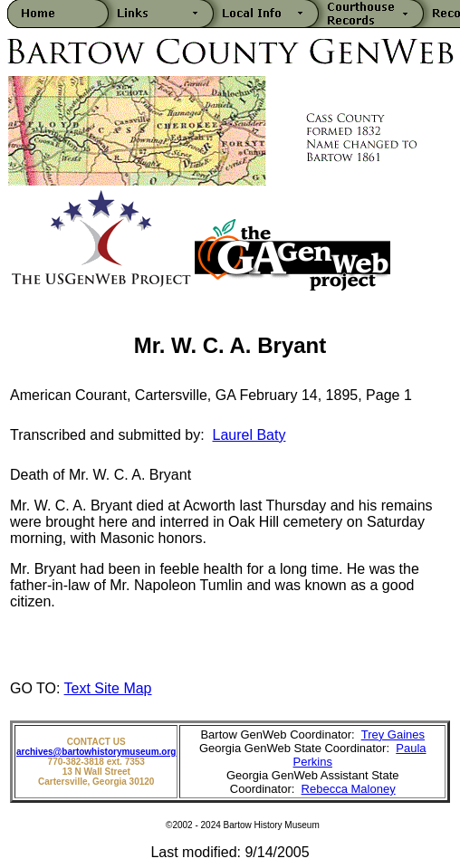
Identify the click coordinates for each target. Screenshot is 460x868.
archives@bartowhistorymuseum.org (96, 752)
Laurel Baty (249, 435)
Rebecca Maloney (349, 789)
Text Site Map (108, 688)
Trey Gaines (393, 734)
